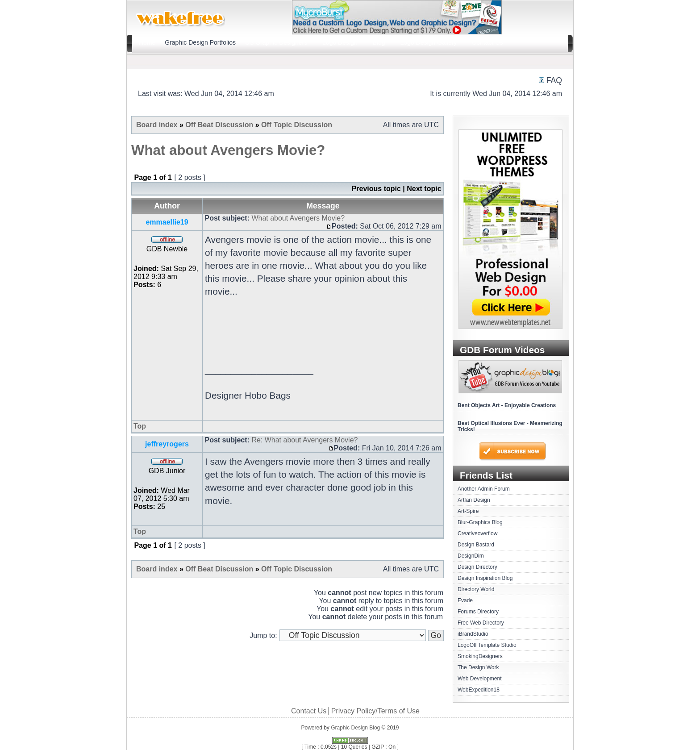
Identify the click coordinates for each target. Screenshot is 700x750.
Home (147, 42)
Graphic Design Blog (355, 728)
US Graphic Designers (276, 42)
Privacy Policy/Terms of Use (375, 711)
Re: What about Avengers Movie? (304, 440)
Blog (379, 42)
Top (140, 426)
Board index (157, 125)
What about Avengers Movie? (228, 150)
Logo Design (340, 42)
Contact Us (487, 42)
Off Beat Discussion (219, 125)
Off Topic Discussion (297, 125)
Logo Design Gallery (429, 42)
